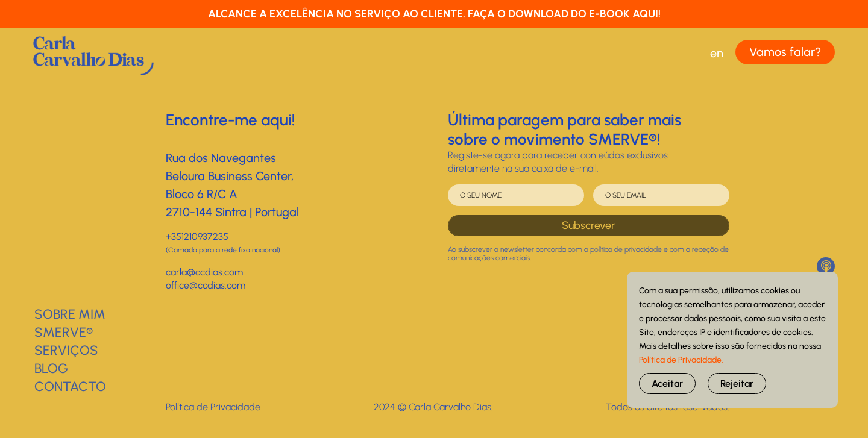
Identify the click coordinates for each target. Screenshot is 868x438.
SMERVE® (64, 332)
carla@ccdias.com (204, 272)
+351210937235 (197, 236)
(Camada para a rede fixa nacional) (223, 250)
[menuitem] (716, 53)
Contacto (70, 386)
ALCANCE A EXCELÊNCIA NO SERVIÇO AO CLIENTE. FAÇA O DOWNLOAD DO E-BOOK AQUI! (434, 14)
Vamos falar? (785, 52)
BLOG (51, 368)
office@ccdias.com (206, 285)
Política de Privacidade (213, 407)
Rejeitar (737, 383)
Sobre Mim (70, 314)
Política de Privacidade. (681, 360)
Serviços (66, 350)
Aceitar (667, 383)
